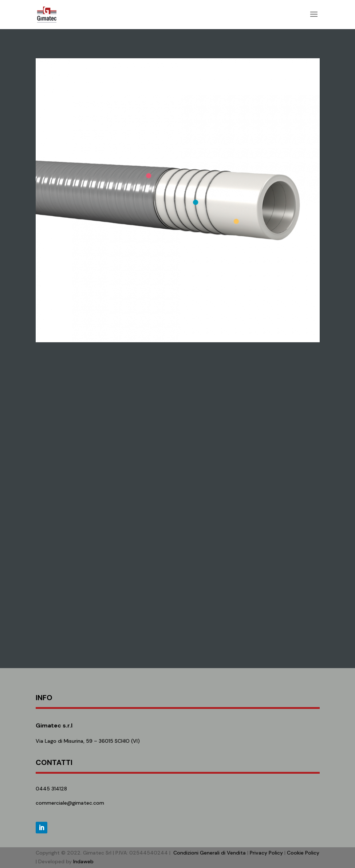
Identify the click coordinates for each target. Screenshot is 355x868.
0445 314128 (51, 789)
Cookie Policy (303, 853)
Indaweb (83, 861)
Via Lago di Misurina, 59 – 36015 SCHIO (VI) (88, 741)
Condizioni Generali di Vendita (210, 853)
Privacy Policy (266, 853)
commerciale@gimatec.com (70, 803)
